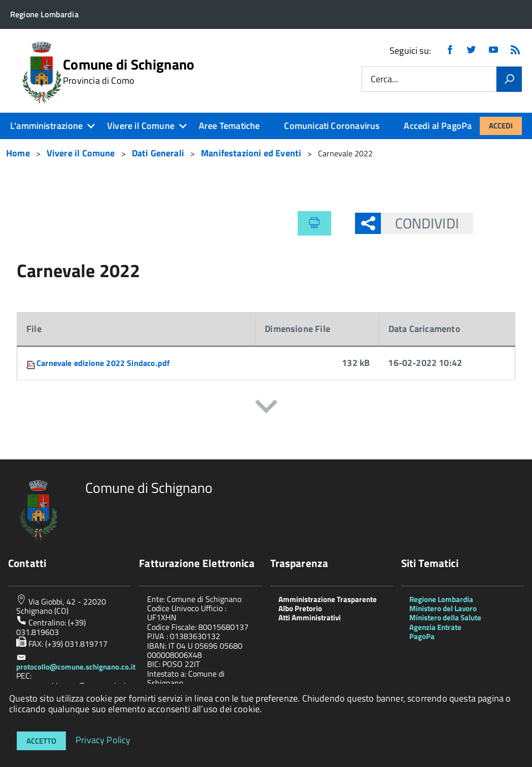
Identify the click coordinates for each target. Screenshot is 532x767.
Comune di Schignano (129, 72)
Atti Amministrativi (310, 618)
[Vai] (509, 79)
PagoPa (422, 636)
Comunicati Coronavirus (332, 126)
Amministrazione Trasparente (328, 599)
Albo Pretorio (300, 608)
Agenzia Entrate (435, 627)
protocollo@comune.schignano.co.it (76, 667)
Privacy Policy (103, 739)
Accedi (501, 126)
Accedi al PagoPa (438, 126)
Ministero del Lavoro (443, 608)
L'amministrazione (46, 126)
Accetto (41, 741)
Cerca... (384, 79)
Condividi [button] (420, 223)
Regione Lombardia (441, 599)
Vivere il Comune (141, 126)
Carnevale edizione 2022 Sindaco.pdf (103, 363)
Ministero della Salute (445, 618)
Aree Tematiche (229, 126)
